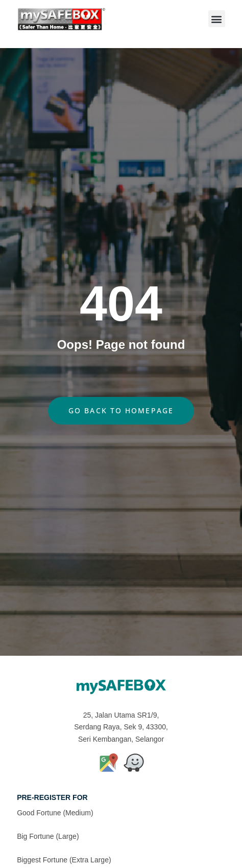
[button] (217, 19)
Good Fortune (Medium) (55, 813)
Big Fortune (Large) (48, 836)
